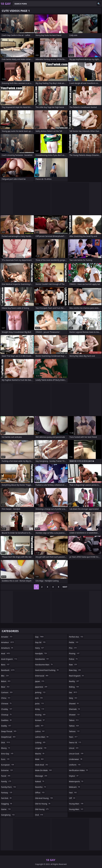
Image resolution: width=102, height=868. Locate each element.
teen (73, 737)
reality (74, 681)
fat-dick (7, 798)
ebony (6, 748)
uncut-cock (76, 754)
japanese (41, 687)
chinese (7, 703)
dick (6, 742)
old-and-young (44, 798)
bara (6, 665)
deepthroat (9, 737)
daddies (7, 720)
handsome (42, 659)
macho (40, 754)
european (8, 765)
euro (6, 759)
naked (40, 781)
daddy (6, 726)
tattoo (74, 726)
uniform (75, 765)
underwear (76, 759)
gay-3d (41, 642)
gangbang (8, 815)
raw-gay (75, 670)
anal (6, 653)
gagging (7, 804)
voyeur (74, 776)
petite (74, 642)
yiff (72, 798)
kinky (40, 709)
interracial (42, 676)
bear (6, 687)
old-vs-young (43, 804)
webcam (75, 787)
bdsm (6, 681)
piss (73, 648)
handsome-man (44, 665)
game (6, 809)
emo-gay (8, 754)
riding (74, 687)
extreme (7, 770)
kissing (41, 715)
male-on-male (44, 770)
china (6, 698)
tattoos (75, 731)
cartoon (7, 692)
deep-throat (9, 731)
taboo (74, 720)
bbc (5, 676)
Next (65, 587)
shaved (74, 703)
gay (40, 637)
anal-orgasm (9, 659)
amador (7, 637)
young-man (76, 804)
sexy (73, 698)
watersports (76, 781)
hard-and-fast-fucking (47, 670)
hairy (40, 648)
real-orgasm (77, 676)
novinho (41, 787)
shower (75, 715)
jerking (41, 692)
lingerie (41, 748)
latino (40, 731)
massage (41, 776)
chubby (7, 709)
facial (6, 776)
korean (40, 720)
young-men (76, 809)
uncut (74, 748)
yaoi (73, 793)
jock (39, 698)
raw (73, 665)
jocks (40, 703)
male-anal (42, 765)
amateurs (7, 648)
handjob (41, 653)
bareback (8, 670)
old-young (42, 809)
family (6, 781)
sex (73, 692)
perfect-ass (76, 637)
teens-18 (75, 742)
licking (41, 742)
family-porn (9, 787)
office (40, 793)
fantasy (7, 793)
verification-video (79, 770)
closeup (7, 715)
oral (39, 815)
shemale (75, 709)
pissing (74, 653)
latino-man (42, 737)
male (40, 759)
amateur (8, 642)
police (73, 659)
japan (40, 681)
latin (40, 726)
